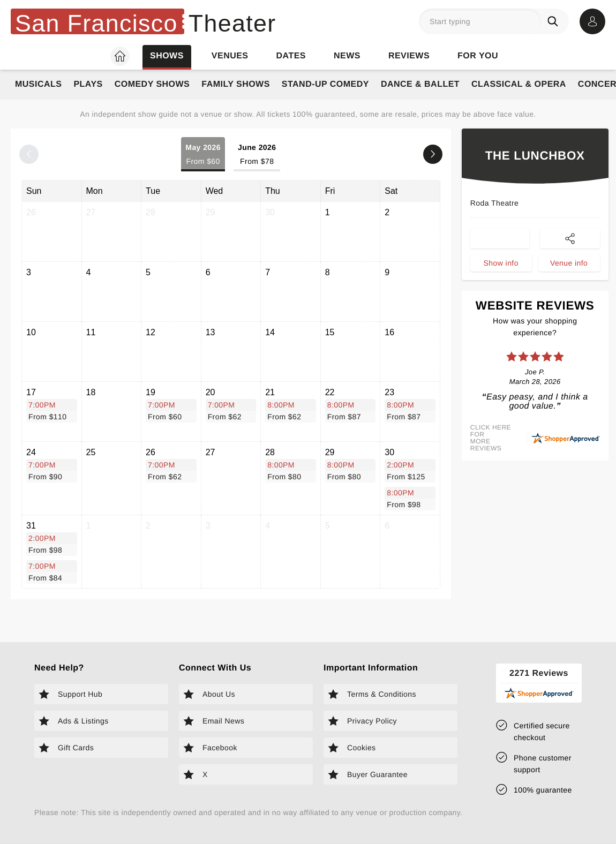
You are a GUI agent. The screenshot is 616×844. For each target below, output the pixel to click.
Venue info (569, 263)
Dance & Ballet (420, 84)
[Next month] (433, 154)
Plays (88, 84)
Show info (501, 263)
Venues (230, 56)
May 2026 (203, 155)
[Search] (555, 21)
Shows (167, 56)
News (347, 56)
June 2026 (257, 155)
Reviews (409, 56)
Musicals (38, 84)
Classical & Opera (519, 84)
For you (478, 56)
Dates (291, 56)
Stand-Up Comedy (325, 84)
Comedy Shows (152, 84)
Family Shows (236, 84)
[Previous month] (29, 154)
